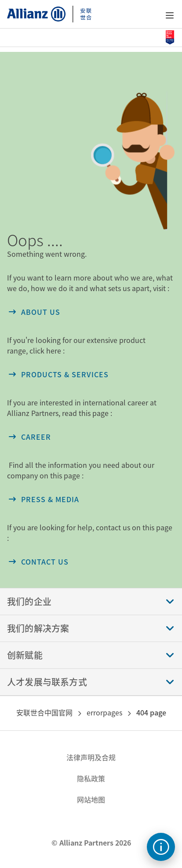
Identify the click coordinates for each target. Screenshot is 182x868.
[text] (161, 847)
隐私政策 (91, 778)
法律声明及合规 (91, 757)
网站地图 (91, 799)
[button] (170, 15)
